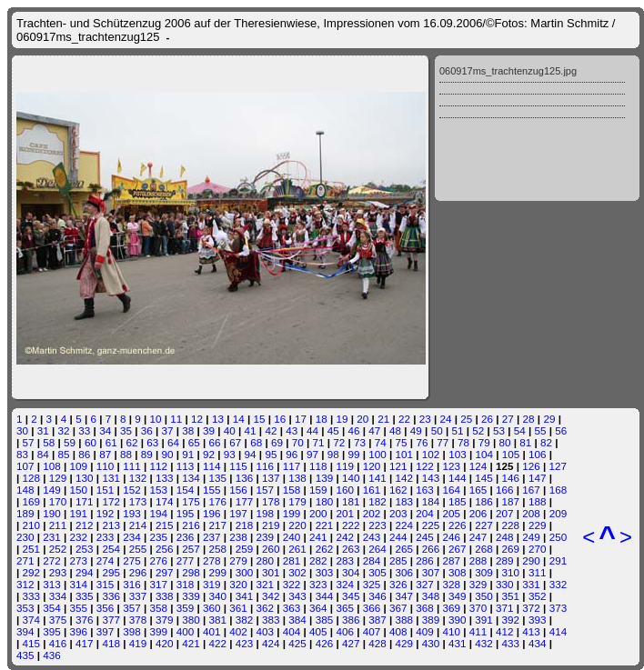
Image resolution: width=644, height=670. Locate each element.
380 (191, 620)
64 (173, 442)
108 (52, 466)
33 (84, 430)
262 (325, 549)
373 (558, 608)
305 (377, 572)
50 (437, 430)
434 (538, 643)
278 (212, 560)
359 (186, 608)
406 (345, 631)
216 (191, 525)
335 (85, 596)
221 (325, 525)
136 (245, 478)
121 (398, 466)
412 (505, 631)
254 (111, 549)
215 (165, 525)
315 (106, 584)
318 (186, 584)
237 (212, 537)
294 (85, 572)
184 (431, 501)
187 (511, 501)
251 (32, 549)
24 (445, 419)
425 (297, 643)
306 (404, 572)
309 (484, 572)
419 (138, 643)
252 (58, 549)
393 (538, 620)
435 (25, 655)
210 (32, 525)
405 (318, 631)
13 (218, 419)
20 (362, 419)
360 (212, 608)
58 (49, 442)
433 (511, 643)
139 (325, 478)
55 (541, 430)
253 (85, 549)
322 (292, 584)
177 (245, 501)
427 (351, 643)
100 (377, 454)
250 (558, 537)
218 (245, 525)
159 (318, 490)
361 (238, 608)
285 (398, 560)
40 (230, 430)
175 (191, 501)
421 (191, 643)
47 (374, 430)
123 (452, 466)
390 (458, 620)
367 (398, 608)
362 (266, 608)
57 (29, 442)
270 (538, 549)
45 (333, 430)
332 (558, 584)
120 (372, 466)
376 (85, 620)
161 (372, 490)
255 (138, 549)
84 (43, 454)
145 (484, 478)
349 (458, 596)
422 (218, 643)
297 (165, 572)
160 (345, 490)
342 (271, 596)
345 (351, 596)
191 (79, 513)
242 (345, 537)
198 (266, 513)
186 (484, 501)
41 (251, 430)
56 (561, 430)
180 (325, 501)
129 (58, 478)
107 (25, 466)
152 (132, 490)
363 (292, 608)
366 (372, 608)
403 (266, 631)
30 (22, 430)
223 (377, 525)
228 (511, 525)
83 (22, 454)
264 (377, 549)
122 (425, 466)
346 (377, 596)
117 (292, 466)
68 (256, 442)
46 (354, 430)
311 (538, 572)
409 (425, 631)
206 (478, 513)
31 (43, 430)
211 (58, 525)
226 (458, 525)
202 (372, 513)
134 (191, 478)
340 (218, 596)
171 (85, 501)
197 (238, 513)
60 (91, 442)
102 (431, 454)
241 (318, 537)
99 (354, 454)
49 (416, 430)
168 (558, 490)
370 (478, 608)
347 (404, 596)
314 (79, 584)
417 (85, 643)
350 (484, 596)
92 (209, 454)
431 (458, 643)
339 (191, 596)
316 (132, 584)
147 (538, 478)
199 (292, 513)
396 (79, 631)
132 (138, 478)
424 (271, 643)
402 (238, 631)
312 (25, 584)
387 (377, 620)
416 (58, 643)
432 (484, 643)
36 (147, 430)
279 (238, 560)
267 (458, 549)
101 (405, 454)
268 (484, 549)
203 (398, 513)
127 (558, 466)
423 (245, 643)
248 (505, 537)
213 (111, 525)
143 (431, 478)
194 (158, 513)
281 (292, 560)
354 (52, 608)
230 (25, 537)
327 (425, 584)
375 (58, 620)
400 (186, 631)
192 (106, 513)
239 (266, 537)
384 (297, 620)
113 (186, 466)
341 (245, 596)
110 (106, 466)
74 (381, 442)
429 (404, 643)
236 (186, 537)
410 (452, 631)
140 (351, 478)
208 (531, 513)
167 (531, 490)
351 (511, 596)
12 (197, 419)
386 (351, 620)
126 (531, 466)
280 (266, 560)
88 (126, 454)
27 (508, 419)
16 (280, 419)
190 (52, 513)
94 (251, 454)
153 (158, 490)
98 (333, 454)
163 (425, 490)
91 (188, 454)
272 (52, 560)
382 (245, 620)
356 (106, 608)
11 (176, 419)
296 (138, 572)
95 (271, 454)
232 (79, 537)
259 (245, 549)
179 (297, 501)
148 (25, 490)
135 (218, 478)
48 (395, 430)
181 (351, 501)
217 (218, 525)
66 (215, 442)
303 (325, 572)
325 (372, 584)
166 (505, 490)
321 (266, 584)
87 (105, 454)
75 (402, 442)
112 (158, 466)
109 (79, 466)
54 (520, 430)
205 (452, 513)
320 (238, 584)
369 (452, 608)
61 (111, 442)
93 (230, 454)
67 (235, 442)
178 (271, 501)
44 (312, 430)
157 (266, 490)
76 (422, 442)
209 (558, 513)
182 (377, 501)
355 (79, 608)
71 (318, 442)
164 (452, 490)
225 (431, 525)
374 (32, 620)
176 (218, 501)
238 (238, 537)
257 (191, 549)
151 (106, 490)
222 (351, 525)
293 (58, 572)
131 (111, 478)
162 (398, 490)
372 (531, 608)
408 (398, 631)
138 (297, 478)
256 (165, 549)
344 (325, 596)
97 (312, 454)
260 (271, 549)
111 (132, 466)
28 (529, 419)
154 (186, 490)
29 (549, 419)
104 (484, 454)
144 (458, 478)
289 (505, 560)
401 (212, 631)
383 (271, 620)
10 (156, 419)
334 (58, 596)
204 (425, 513)
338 (165, 596)
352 (538, 596)
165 (478, 490)
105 (511, 454)
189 (25, 513)
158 (292, 490)
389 (431, 620)
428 (377, 643)
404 (292, 631)
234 (132, 537)
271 (25, 560)
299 (218, 572)
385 (325, 620)
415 (32, 643)
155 (212, 490)
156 (238, 490)
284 (372, 560)
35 (126, 430)
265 (404, 549)
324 (345, 584)
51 (457, 430)
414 (558, 631)
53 (499, 430)
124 (478, 466)
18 (322, 419)
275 (132, 560)
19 (342, 419)
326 (398, 584)
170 (58, 501)
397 (106, 631)
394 (25, 631)
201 (345, 513)
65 (194, 442)
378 (138, 620)
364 (318, 608)
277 (186, 560)
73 (360, 442)
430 (431, 643)
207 (505, 513)
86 (84, 454)
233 (106, 537)
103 (458, 454)
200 (318, 513)
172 (111, 501)
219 (271, 525)
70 (298, 442)
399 (158, 631)
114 (212, 466)
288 (478, 560)
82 (546, 442)
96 (292, 454)
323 (318, 584)
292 (32, 572)
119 (345, 466)
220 (297, 525)
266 (431, 549)
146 (511, 478)
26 (487, 419)
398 (132, 631)
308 (458, 572)
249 (531, 537)
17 (301, 419)
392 (511, 620)
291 (558, 560)
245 (425, 537)
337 (138, 596)
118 (318, 466)
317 (158, 584)
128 (32, 478)
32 (64, 430)
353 (25, 608)
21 (383, 419)
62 (131, 442)
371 (505, 608)
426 (325, 643)
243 (372, 537)
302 (297, 572)
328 (452, 584)
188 (538, 501)
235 (158, 537)
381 (218, 620)
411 (478, 631)
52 (478, 430)
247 (478, 537)
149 (52, 490)
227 (484, 525)
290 (531, 560)
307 (431, 572)
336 (111, 596)
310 (511, 572)
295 (111, 572)
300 (245, 572)
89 (147, 454)
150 (79, 490)
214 (138, 525)
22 (404, 419)
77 (443, 442)
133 (165, 478)
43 (292, 430)
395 (52, 631)
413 (531, 631)
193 (132, 513)
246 (452, 537)
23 (425, 419)
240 (292, 537)
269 (511, 549)
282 (318, 560)
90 (167, 454)
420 (165, 643)
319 (212, 584)
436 (52, 655)
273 (79, 560)
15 (259, 419)
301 (271, 572)
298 (191, 572)
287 (452, 560)
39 (209, 430)
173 (138, 501)
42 (271, 430)
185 (458, 501)
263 (351, 549)
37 (167, 430)
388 (404, 620)
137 (271, 478)
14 (239, 419)
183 (404, 501)
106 (538, 454)
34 (105, 430)
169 (32, 501)
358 (158, 608)
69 (277, 442)
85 (64, 454)
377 (111, 620)
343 (297, 596)
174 (165, 501)
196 (212, 513)
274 (106, 560)
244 (398, 537)
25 (466, 419)
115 (238, 466)
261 (297, 549)
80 (505, 442)
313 (52, 584)
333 (32, 596)
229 (538, 525)
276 (158, 560)
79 (484, 442)
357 (132, 608)
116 (266, 466)
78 (463, 442)
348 (431, 596)
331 (531, 584)
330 (505, 584)
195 (186, 513)
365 (345, 608)
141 (377, 478)
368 (425, 608)
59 (70, 442)
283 (345, 560)
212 (85, 525)
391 (484, 620)
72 (339, 442)
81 (525, 442)
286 (425, 560)
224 (404, 525)
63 (152, 442)
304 (351, 572)
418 (111, 643)
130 (85, 478)
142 (404, 478)
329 (478, 584)
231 (52, 537)
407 (372, 631)
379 (165, 620)
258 (218, 549)
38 (188, 430)
